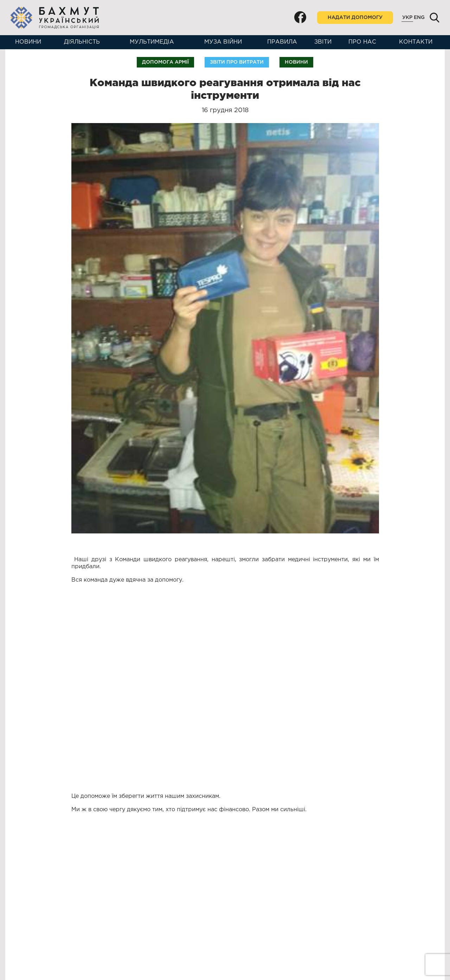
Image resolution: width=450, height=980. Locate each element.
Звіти (323, 42)
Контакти (416, 42)
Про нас (362, 42)
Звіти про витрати (237, 62)
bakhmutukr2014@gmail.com (59, 919)
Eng (419, 18)
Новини (28, 42)
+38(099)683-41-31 (46, 932)
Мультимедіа (152, 42)
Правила (282, 42)
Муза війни (223, 42)
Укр (407, 18)
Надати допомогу (355, 18)
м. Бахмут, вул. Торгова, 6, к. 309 (67, 956)
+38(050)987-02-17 (47, 939)
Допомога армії (165, 62)
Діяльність (82, 42)
